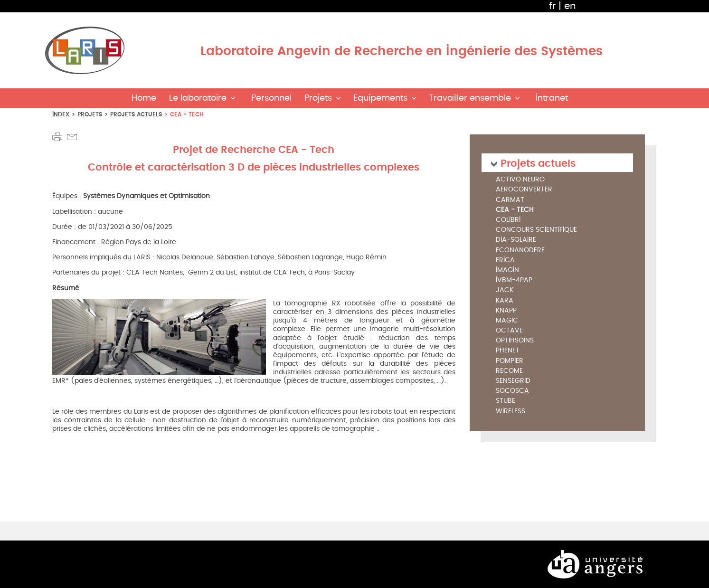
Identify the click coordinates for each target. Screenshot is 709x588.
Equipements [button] (380, 98)
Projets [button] (318, 98)
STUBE (506, 401)
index (61, 114)
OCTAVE (509, 331)
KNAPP (506, 311)
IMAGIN (507, 270)
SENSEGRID (513, 381)
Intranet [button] (552, 98)
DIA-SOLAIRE (516, 240)
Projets (90, 114)
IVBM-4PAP (514, 280)
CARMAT (510, 200)
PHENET (508, 351)
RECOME (509, 371)
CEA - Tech (515, 210)
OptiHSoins (515, 341)
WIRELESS (510, 412)
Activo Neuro (520, 180)
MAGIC (507, 321)
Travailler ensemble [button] (470, 98)
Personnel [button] (271, 98)
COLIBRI (508, 220)
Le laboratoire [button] (198, 98)
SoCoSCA (512, 391)
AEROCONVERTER (524, 190)
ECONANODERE (520, 251)
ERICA (505, 261)
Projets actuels (136, 114)
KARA (505, 301)
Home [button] (144, 98)
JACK (505, 290)
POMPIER (510, 361)
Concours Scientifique (536, 230)
